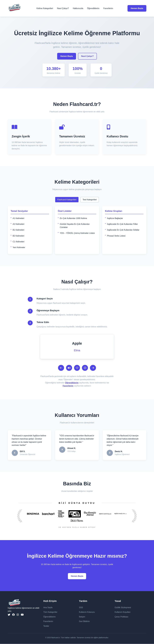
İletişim (82, 617)
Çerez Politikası (121, 617)
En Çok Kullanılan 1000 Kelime (73, 218)
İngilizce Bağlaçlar (115, 218)
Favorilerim (108, 8)
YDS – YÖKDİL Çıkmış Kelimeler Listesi (77, 233)
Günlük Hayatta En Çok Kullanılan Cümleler (75, 226)
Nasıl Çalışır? (63, 8)
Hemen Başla (137, 8)
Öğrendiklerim (93, 8)
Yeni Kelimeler (19, 247)
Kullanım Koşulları (123, 612)
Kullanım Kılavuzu (87, 612)
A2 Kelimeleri (18, 224)
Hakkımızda (78, 8)
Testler (46, 626)
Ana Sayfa (48, 608)
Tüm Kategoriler (50, 612)
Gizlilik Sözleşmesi (123, 608)
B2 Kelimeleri (18, 236)
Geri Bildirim (84, 622)
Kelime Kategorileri (45, 8)
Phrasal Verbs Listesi (116, 236)
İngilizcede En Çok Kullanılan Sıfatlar (123, 230)
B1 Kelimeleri (18, 230)
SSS (81, 608)
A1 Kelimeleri (18, 218)
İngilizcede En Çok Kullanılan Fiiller (122, 224)
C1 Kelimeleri (19, 242)
